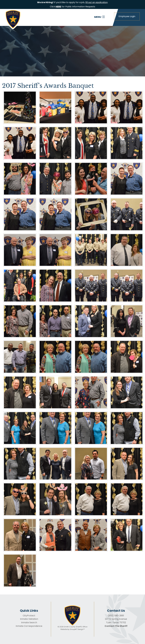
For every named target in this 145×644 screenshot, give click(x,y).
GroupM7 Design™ (77, 629)
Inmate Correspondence (29, 626)
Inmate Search (29, 622)
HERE (58, 7)
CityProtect (29, 616)
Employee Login (127, 16)
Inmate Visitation (29, 619)
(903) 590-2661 (116, 616)
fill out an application (96, 2)
